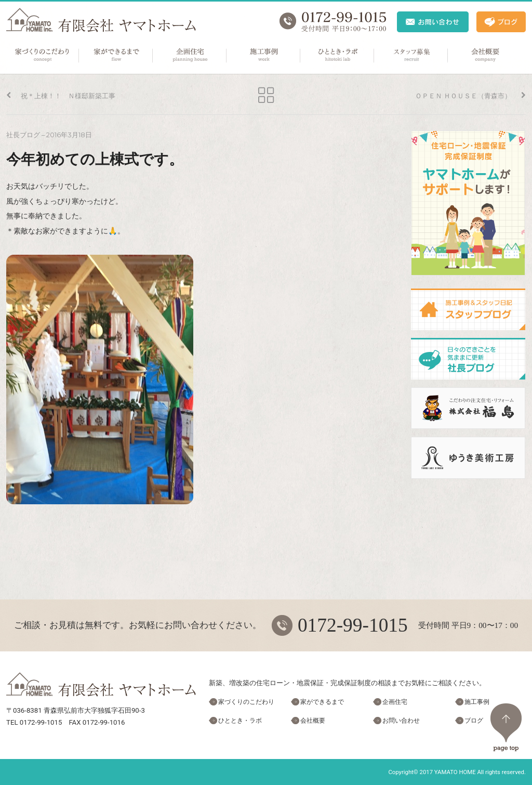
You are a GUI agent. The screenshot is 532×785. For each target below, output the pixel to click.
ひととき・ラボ (338, 56)
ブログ (474, 721)
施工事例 (264, 56)
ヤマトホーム (101, 20)
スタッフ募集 (411, 56)
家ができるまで (116, 56)
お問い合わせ (401, 721)
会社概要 (485, 56)
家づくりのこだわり (43, 56)
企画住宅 (190, 56)
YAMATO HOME (455, 772)
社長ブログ (23, 135)
